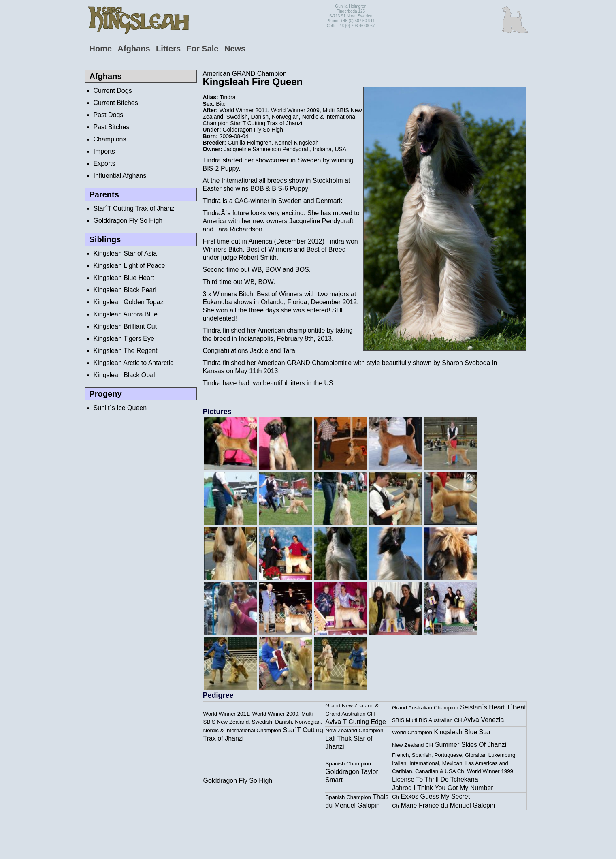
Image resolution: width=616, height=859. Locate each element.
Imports (104, 151)
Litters (168, 49)
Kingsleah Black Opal (124, 375)
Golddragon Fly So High (128, 221)
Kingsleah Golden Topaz (129, 302)
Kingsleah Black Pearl (125, 290)
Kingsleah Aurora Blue (126, 314)
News (235, 49)
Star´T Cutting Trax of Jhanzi (135, 208)
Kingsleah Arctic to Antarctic (133, 363)
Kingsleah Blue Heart (124, 278)
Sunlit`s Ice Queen (120, 408)
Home (101, 49)
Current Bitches (116, 103)
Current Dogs (113, 91)
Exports (104, 163)
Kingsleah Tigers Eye (124, 339)
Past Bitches (112, 127)
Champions (110, 139)
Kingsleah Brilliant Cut (125, 326)
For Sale (203, 49)
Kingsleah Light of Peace (129, 266)
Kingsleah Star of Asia (125, 253)
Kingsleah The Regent (126, 351)
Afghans (134, 49)
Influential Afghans (120, 176)
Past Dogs (109, 115)
